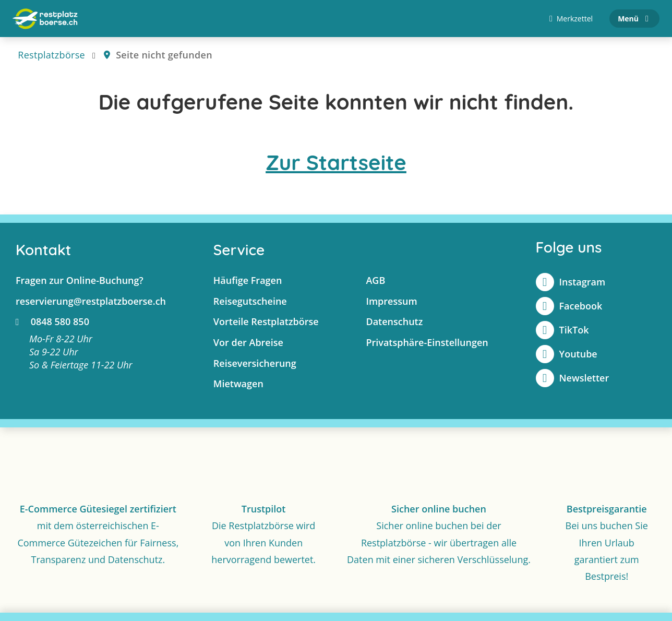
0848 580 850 (52, 322)
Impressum (391, 301)
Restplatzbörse (51, 55)
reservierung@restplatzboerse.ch (91, 301)
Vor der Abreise (248, 343)
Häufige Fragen (248, 281)
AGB (375, 281)
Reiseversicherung (255, 363)
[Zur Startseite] (45, 19)
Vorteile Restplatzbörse (266, 322)
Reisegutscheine (250, 301)
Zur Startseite (336, 163)
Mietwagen (238, 384)
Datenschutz (394, 322)
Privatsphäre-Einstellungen (427, 343)
